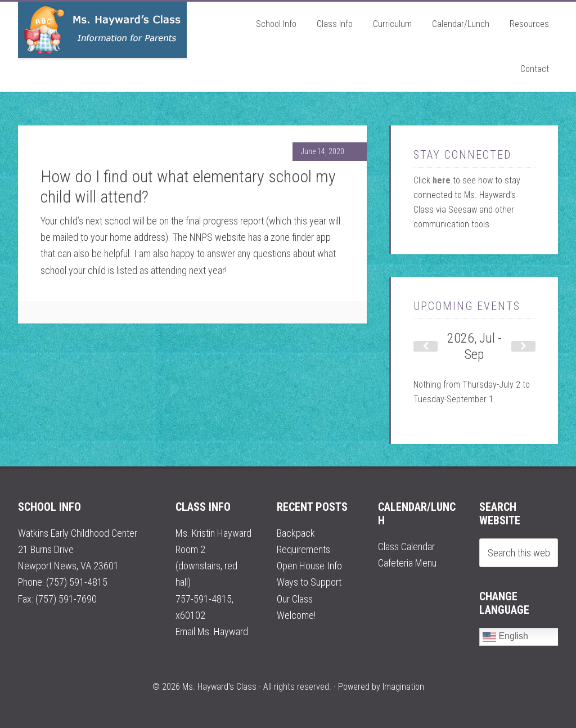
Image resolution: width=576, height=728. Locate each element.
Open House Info (309, 566)
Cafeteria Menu (407, 563)
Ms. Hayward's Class (102, 30)
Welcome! (296, 615)
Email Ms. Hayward (212, 632)
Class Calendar (406, 547)
